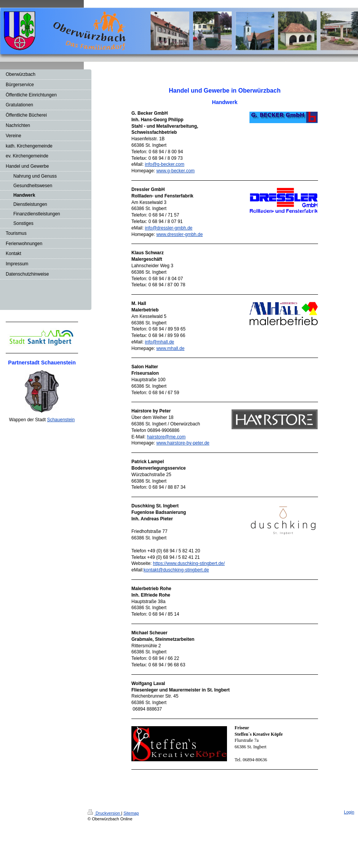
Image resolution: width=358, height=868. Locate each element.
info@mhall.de (159, 342)
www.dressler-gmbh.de (179, 234)
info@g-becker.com (165, 164)
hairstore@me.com (166, 437)
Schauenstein (61, 420)
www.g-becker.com (175, 171)
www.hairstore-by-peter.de (183, 443)
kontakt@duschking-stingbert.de (176, 570)
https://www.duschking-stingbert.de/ (189, 563)
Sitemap (131, 813)
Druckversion (104, 813)
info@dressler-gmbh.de (169, 228)
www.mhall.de (170, 348)
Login (349, 812)
